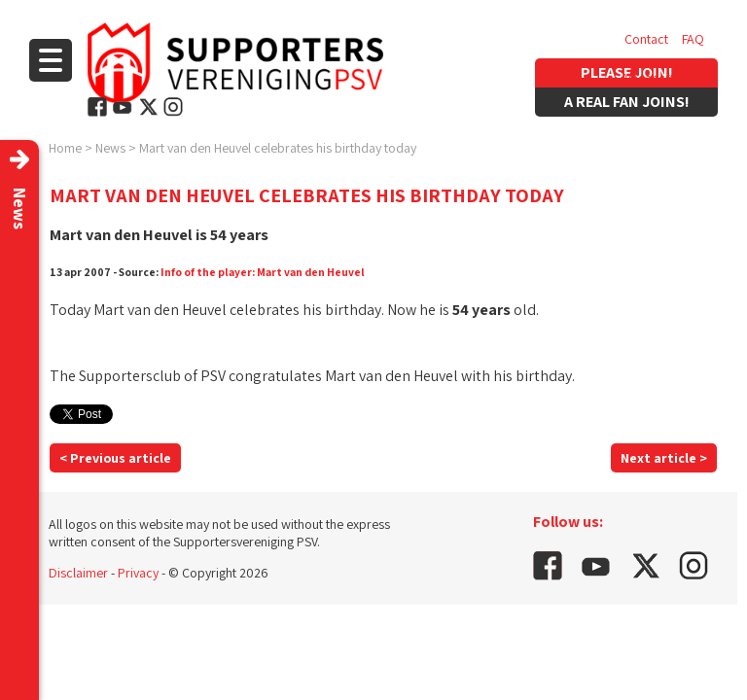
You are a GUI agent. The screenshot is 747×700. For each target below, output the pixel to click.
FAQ (693, 39)
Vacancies (653, 78)
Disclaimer (78, 573)
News (110, 148)
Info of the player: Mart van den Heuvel (263, 272)
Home (65, 148)
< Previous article (115, 458)
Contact (646, 39)
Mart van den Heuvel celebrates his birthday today (278, 148)
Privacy (138, 573)
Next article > (664, 458)
